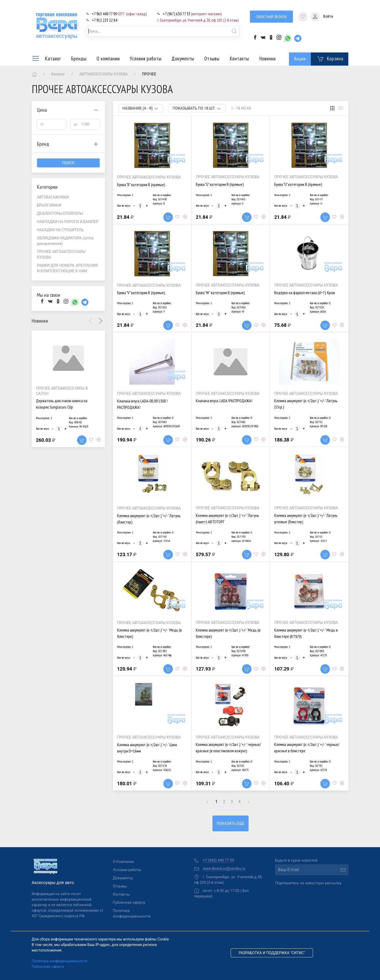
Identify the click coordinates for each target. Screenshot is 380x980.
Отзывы (212, 59)
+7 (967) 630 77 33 (192, 14)
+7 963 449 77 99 (119, 14)
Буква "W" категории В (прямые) (220, 293)
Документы (183, 59)
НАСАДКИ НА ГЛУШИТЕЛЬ (60, 230)
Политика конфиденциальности (130, 913)
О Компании (123, 862)
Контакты (239, 59)
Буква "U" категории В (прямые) (298, 184)
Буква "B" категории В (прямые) (141, 185)
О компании (108, 59)
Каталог (46, 59)
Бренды (79, 59)
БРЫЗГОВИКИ (49, 205)
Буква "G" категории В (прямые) (220, 184)
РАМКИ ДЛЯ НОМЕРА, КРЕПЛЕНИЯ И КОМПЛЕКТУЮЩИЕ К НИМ (67, 268)
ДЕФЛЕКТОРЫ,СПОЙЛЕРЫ (60, 214)
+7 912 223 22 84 (104, 20)
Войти (322, 17)
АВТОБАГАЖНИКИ (53, 197)
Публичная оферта (129, 903)
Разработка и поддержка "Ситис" (272, 953)
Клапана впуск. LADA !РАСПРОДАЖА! (224, 401)
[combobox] (163, 31)
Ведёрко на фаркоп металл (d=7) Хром (305, 293)
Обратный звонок (271, 17)
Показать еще (231, 823)
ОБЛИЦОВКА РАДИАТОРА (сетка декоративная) (65, 241)
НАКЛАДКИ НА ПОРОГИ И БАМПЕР (68, 222)
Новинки (267, 59)
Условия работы (146, 59)
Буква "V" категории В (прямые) (141, 293)
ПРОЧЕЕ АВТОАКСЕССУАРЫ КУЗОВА (61, 254)
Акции (300, 59)
